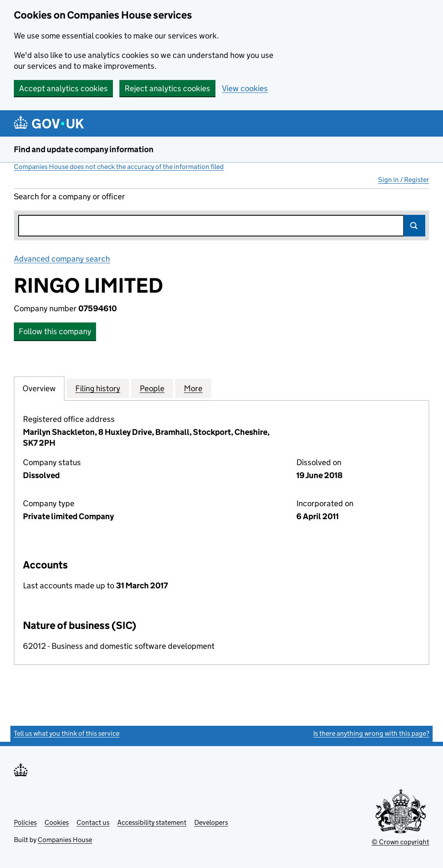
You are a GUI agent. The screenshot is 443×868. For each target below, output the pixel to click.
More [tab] (193, 388)
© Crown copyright (400, 842)
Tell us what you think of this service (67, 733)
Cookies (57, 822)
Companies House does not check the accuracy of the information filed (119, 167)
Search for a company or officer (69, 196)
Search (414, 226)
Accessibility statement (152, 822)
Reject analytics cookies (167, 88)
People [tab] (152, 388)
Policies (25, 822)
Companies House (65, 840)
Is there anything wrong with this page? (371, 733)
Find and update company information (84, 149)
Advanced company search (62, 259)
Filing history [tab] (98, 388)
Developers (211, 822)
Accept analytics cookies (63, 88)
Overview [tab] (39, 388)
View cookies (245, 88)
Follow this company (55, 331)
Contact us (93, 822)
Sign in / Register (404, 180)
